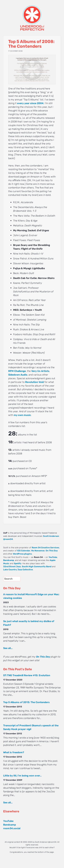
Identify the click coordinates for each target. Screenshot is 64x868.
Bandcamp (9, 560)
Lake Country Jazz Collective (18, 569)
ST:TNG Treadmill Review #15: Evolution (27, 675)
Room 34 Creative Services (45, 547)
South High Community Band (37, 566)
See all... (8, 648)
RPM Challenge (17, 371)
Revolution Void (35, 382)
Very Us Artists (40, 371)
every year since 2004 (30, 103)
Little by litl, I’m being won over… (22, 776)
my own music (22, 415)
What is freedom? (14, 752)
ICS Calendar (24, 551)
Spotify (18, 563)
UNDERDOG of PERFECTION (32, 15)
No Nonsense (38, 551)
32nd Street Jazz (12, 566)
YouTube (53, 557)
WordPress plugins (22, 554)
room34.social (12, 828)
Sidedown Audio (18, 375)
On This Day (52, 551)
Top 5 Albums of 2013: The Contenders (26, 702)
